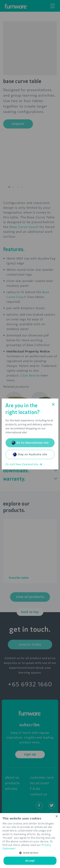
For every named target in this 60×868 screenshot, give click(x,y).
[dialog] (30, 841)
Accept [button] (30, 861)
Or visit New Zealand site (24, 464)
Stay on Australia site (30, 455)
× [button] (56, 816)
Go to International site (30, 443)
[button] (30, 853)
